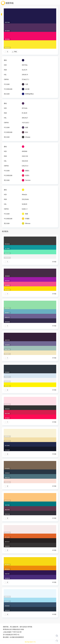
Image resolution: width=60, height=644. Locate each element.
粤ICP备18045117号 (30, 642)
